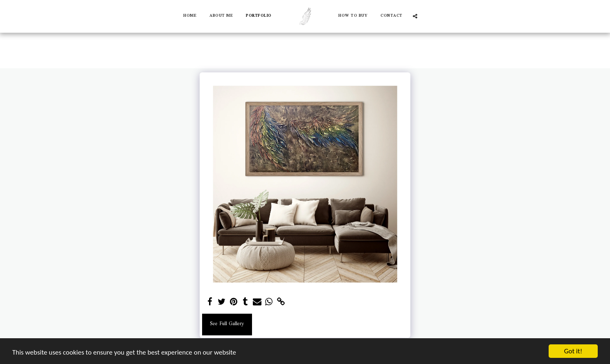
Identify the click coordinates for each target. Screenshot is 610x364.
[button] (415, 16)
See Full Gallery (227, 324)
